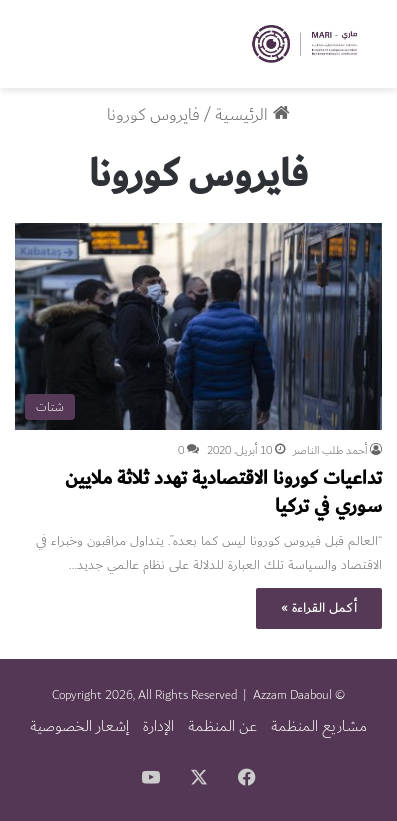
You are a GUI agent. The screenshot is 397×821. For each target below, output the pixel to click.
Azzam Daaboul (292, 695)
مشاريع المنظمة (319, 726)
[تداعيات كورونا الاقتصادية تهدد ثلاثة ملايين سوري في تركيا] (198, 326)
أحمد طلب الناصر (330, 450)
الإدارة (158, 726)
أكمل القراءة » (319, 608)
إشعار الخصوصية (79, 726)
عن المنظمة (222, 726)
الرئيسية (252, 115)
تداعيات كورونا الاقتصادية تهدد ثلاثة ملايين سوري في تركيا (223, 492)
